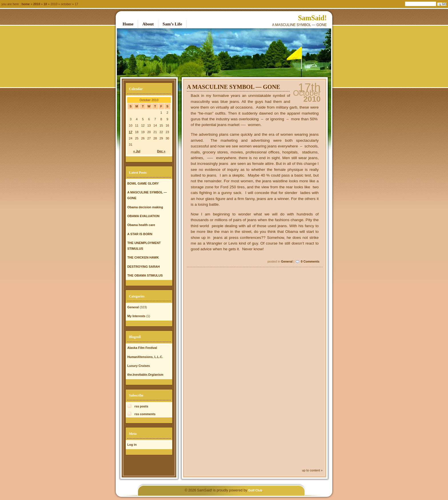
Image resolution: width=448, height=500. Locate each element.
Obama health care (141, 225)
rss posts (141, 406)
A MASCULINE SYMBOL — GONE (233, 87)
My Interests (136, 316)
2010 (37, 4)
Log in (132, 445)
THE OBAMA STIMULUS (145, 275)
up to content (311, 470)
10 (45, 4)
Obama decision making (145, 207)
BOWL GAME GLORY (143, 183)
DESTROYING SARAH (143, 267)
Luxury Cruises (138, 366)
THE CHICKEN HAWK (143, 257)
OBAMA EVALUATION (143, 216)
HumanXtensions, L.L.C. (145, 357)
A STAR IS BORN (140, 234)
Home (26, 4)
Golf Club (255, 490)
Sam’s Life (172, 24)
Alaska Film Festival (142, 348)
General (287, 261)
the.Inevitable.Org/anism (145, 375)
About (148, 24)
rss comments (145, 414)
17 (131, 132)
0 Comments (310, 261)
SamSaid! (312, 18)
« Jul (137, 151)
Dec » (161, 151)
